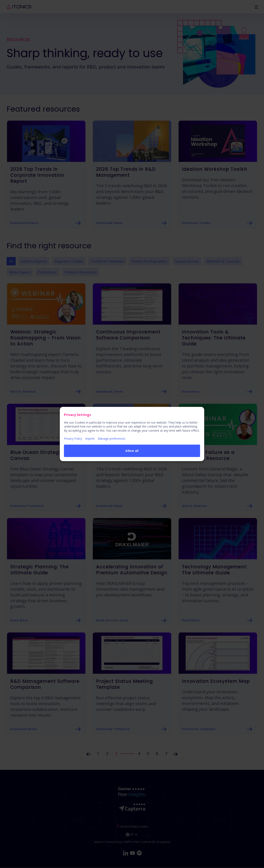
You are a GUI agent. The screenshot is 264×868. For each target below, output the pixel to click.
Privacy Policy (73, 439)
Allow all (132, 451)
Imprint (90, 439)
